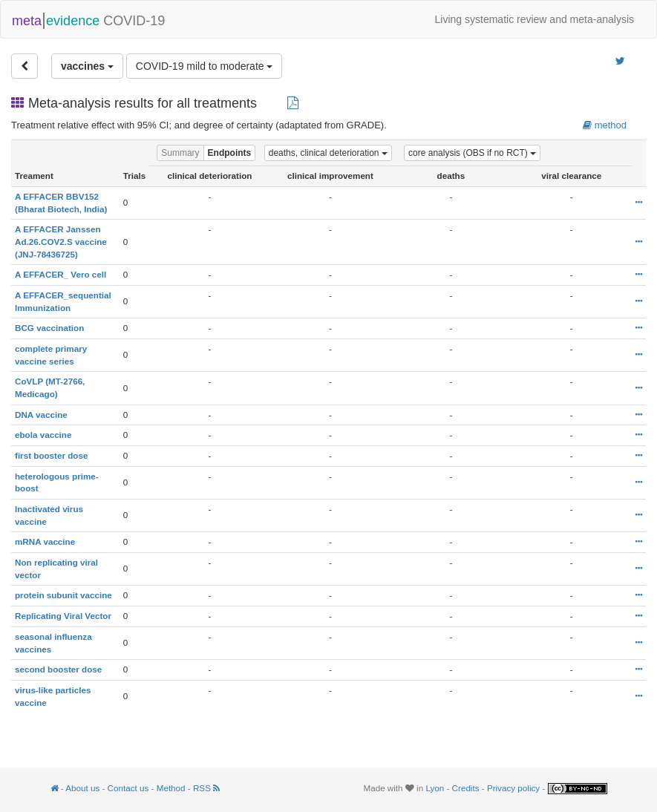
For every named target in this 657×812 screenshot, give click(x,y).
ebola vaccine (43, 435)
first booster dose (51, 455)
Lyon (435, 788)
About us (82, 788)
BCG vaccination (49, 328)
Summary (180, 153)
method (605, 125)
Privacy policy (513, 788)
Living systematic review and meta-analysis (535, 19)
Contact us (128, 788)
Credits (466, 788)
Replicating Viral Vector (63, 616)
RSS (206, 788)
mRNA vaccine (45, 541)
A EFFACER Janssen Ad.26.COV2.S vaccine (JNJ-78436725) (61, 241)
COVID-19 (88, 19)
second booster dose (58, 669)
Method (171, 788)
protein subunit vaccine (63, 595)
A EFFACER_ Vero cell (61, 274)
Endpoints (230, 153)
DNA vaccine (41, 415)
